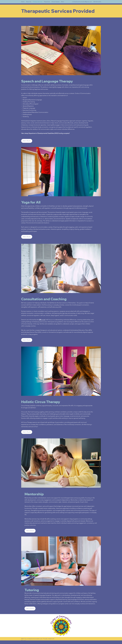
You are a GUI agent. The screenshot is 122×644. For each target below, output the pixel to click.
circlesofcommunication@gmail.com (82, 2)
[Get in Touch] (27, 141)
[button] (27, 237)
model (43, 320)
